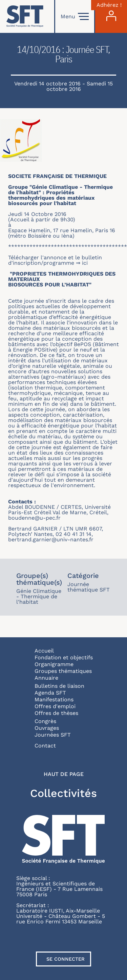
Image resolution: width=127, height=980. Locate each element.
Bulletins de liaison (59, 686)
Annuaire (46, 678)
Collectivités (63, 793)
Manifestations (54, 699)
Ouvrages (47, 728)
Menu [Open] (75, 17)
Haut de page (64, 774)
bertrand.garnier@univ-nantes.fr (51, 539)
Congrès (45, 721)
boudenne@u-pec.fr (34, 518)
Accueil (44, 651)
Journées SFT (53, 735)
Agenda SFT (50, 693)
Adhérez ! (109, 5)
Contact (45, 746)
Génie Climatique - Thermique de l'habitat (39, 596)
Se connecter (66, 959)
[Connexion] (111, 16)
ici (86, 263)
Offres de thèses (56, 713)
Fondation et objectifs (64, 657)
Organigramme (54, 664)
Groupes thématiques (63, 671)
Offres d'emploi (55, 706)
